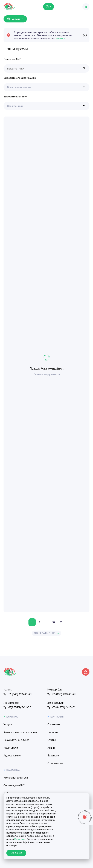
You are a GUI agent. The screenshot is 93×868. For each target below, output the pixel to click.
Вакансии (53, 756)
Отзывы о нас (56, 763)
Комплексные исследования (20, 732)
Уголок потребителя (16, 778)
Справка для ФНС (14, 785)
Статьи (52, 740)
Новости (53, 732)
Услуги (8, 724)
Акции (51, 748)
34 (54, 622)
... (46, 622)
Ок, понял (16, 853)
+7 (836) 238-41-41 (62, 694)
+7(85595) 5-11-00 (17, 707)
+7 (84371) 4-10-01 (61, 707)
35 (61, 622)
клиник (60, 38)
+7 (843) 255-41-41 (18, 694)
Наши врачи (11, 748)
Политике (20, 839)
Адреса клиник (12, 756)
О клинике (54, 724)
